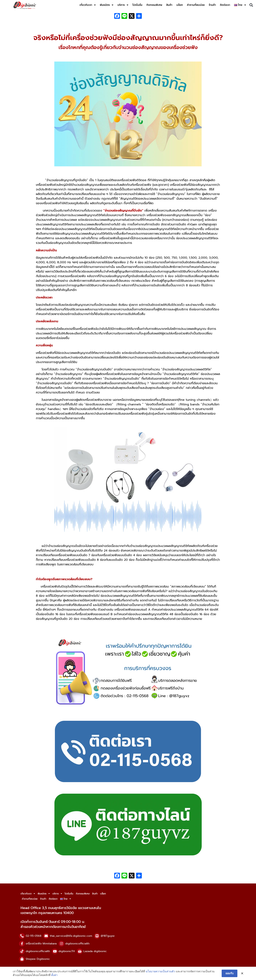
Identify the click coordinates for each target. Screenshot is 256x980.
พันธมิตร (107, 5)
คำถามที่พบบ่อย (196, 5)
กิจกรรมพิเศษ (154, 5)
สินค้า (169, 5)
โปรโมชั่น (137, 5)
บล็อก (180, 5)
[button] (251, 5)
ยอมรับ (230, 973)
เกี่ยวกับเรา (88, 5)
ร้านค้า (212, 5)
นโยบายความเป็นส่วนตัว (160, 971)
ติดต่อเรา (225, 5)
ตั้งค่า (54, 975)
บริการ (123, 5)
